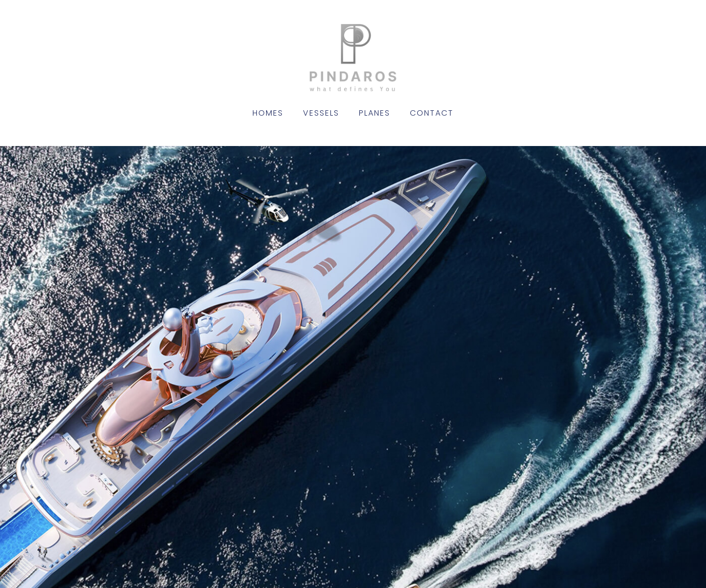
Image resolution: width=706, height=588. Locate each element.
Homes (268, 113)
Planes (375, 113)
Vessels (321, 113)
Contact (432, 113)
